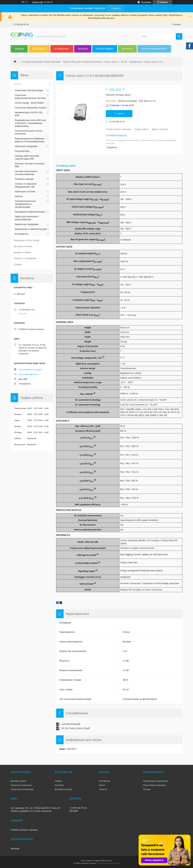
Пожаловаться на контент (109, 863)
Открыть (116, 8)
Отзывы (18, 264)
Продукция (39, 49)
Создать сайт (38, 2)
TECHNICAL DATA (66, 166)
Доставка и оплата (23, 246)
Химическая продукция (27, 224)
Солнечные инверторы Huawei (30, 108)
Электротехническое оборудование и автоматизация (25, 204)
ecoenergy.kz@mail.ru (29, 374)
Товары (17, 84)
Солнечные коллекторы (22, 789)
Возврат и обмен (22, 252)
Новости (103, 789)
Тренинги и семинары (21, 785)
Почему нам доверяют (154, 49)
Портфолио (105, 781)
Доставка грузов (18, 781)
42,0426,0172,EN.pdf (71, 724)
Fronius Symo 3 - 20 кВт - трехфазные (123, 62)
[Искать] (179, 36)
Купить (121, 114)
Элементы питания (24, 179)
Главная (19, 49)
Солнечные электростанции (29, 90)
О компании (61, 49)
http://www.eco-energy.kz (30, 370)
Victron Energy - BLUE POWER (29, 103)
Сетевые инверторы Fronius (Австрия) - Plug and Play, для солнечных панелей (62, 62)
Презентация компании (154, 785)
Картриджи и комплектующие (30, 212)
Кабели (19, 196)
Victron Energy (105, 49)
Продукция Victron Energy (27, 240)
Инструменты (22, 234)
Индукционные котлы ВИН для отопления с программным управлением (30, 123)
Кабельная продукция (26, 146)
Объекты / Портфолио (25, 258)
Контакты (127, 49)
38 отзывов (146, 2)
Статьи (102, 785)
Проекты (83, 49)
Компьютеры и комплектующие (31, 229)
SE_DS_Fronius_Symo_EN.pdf (76, 728)
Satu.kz (109, 861)
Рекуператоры (22, 151)
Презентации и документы (156, 781)
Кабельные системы (25, 192)
